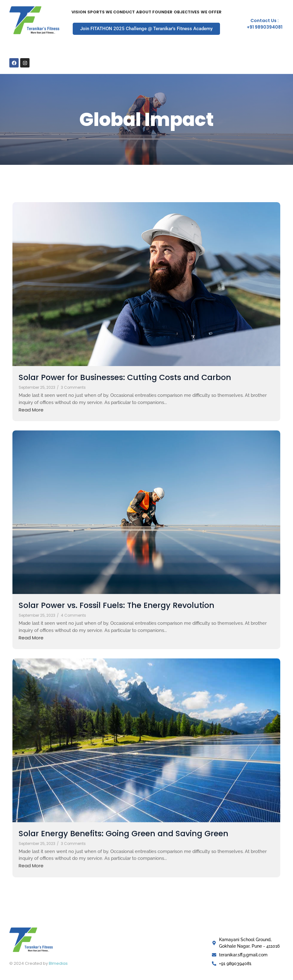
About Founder (154, 12)
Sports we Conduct (111, 12)
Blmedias (58, 963)
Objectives (187, 12)
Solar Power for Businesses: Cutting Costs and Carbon (125, 377)
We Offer (211, 12)
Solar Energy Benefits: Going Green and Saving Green (124, 831)
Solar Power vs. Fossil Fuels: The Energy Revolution (117, 604)
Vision (79, 12)
